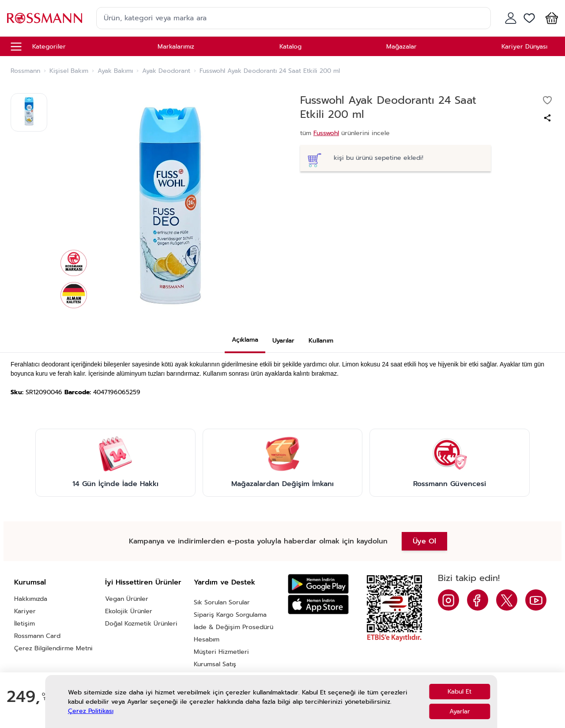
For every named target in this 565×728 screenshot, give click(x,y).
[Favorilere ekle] (547, 100)
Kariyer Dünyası (524, 47)
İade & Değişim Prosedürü (234, 627)
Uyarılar (283, 341)
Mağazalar (401, 47)
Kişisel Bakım (69, 71)
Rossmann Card (37, 636)
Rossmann (25, 71)
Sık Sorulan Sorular (222, 602)
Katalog (290, 47)
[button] (550, 18)
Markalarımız (176, 47)
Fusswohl (326, 133)
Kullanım (321, 341)
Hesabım (207, 639)
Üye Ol (424, 541)
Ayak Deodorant (166, 71)
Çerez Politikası (91, 711)
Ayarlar (460, 711)
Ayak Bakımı (115, 71)
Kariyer (25, 611)
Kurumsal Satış (215, 664)
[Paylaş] (547, 118)
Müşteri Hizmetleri (221, 652)
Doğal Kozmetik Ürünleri (141, 624)
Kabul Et (460, 692)
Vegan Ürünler (127, 599)
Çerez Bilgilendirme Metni (53, 648)
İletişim (24, 624)
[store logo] (45, 18)
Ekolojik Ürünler (129, 611)
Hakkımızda (31, 599)
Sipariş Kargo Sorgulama (230, 615)
